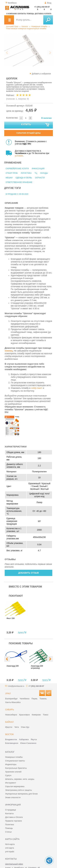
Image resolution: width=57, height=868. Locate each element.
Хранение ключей (13, 772)
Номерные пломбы (39, 26)
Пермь (35, 699)
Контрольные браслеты (16, 768)
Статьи (8, 832)
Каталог (25, 26)
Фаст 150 (11, 618)
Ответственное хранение (19, 182)
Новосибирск (11, 715)
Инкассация (38, 169)
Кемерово (36, 715)
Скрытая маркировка (15, 786)
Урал (8, 693)
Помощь (30, 14)
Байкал (9, 722)
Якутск (34, 739)
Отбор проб (12, 173)
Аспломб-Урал (12, 26)
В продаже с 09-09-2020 (17, 194)
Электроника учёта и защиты (19, 790)
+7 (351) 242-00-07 (42, 7)
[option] (29, 50)
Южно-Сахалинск (28, 743)
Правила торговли (14, 821)
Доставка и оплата (43, 14)
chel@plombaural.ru (16, 686)
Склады (44, 173)
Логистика (26, 173)
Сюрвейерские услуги (17, 169)
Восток (9, 734)
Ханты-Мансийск (13, 702)
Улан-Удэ (25, 727)
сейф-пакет (37, 388)
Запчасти (40, 178)
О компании (12, 14)
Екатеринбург (11, 699)
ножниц (9, 351)
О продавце (11, 810)
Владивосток (11, 739)
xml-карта (10, 848)
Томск (46, 715)
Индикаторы (11, 764)
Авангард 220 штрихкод (37, 667)
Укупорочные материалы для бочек (21, 794)
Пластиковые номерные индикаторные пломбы (26, 29)
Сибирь (10, 710)
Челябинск (24, 699)
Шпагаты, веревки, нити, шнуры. (20, 779)
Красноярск (24, 715)
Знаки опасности (13, 797)
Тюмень (43, 699)
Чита (16, 727)
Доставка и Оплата (14, 817)
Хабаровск (24, 739)
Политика (10, 824)
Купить (35, 125)
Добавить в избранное (41, 74)
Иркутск (9, 727)
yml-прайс (10, 852)
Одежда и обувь (24, 178)
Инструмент (11, 783)
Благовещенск (12, 743)
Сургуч (8, 775)
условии (19, 156)
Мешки (9, 178)
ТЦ (36, 173)
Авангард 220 (13, 666)
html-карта (10, 844)
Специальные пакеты (15, 761)
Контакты (22, 14)
